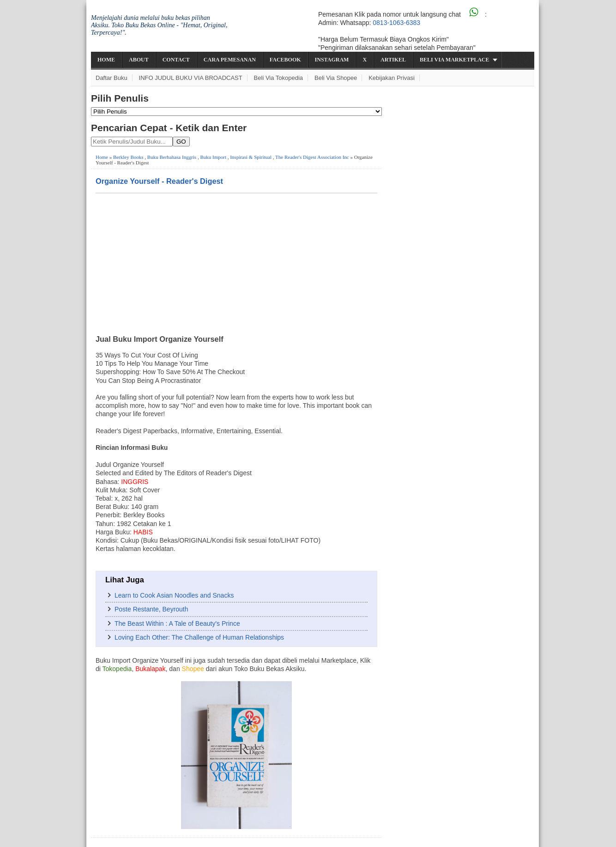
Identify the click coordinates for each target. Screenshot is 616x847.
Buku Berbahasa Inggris (172, 157)
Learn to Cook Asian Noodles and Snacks (174, 595)
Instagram (332, 60)
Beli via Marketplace (454, 60)
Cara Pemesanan (230, 60)
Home (106, 60)
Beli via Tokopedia (279, 78)
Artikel (393, 60)
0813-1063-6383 (396, 23)
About (139, 60)
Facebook (285, 60)
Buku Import (213, 157)
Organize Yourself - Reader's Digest (159, 181)
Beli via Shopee (336, 78)
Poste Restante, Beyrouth (151, 609)
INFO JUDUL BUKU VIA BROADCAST (191, 78)
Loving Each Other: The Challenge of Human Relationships (199, 637)
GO (181, 142)
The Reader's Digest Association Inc (312, 157)
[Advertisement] (236, 263)
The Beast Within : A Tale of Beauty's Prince (177, 623)
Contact (176, 60)
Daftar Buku (112, 78)
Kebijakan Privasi (392, 78)
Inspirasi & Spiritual (251, 157)
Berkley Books (128, 157)
